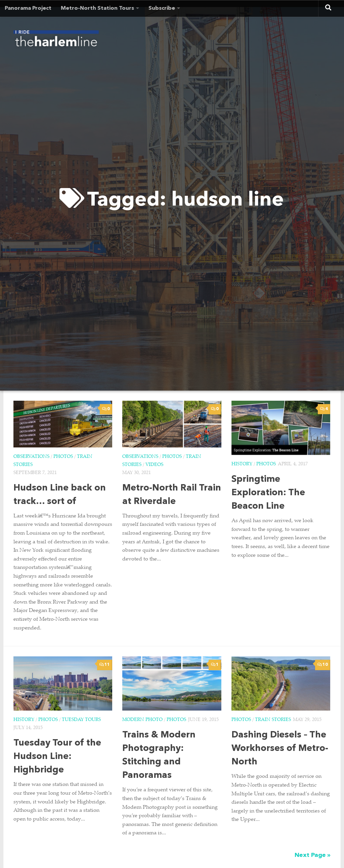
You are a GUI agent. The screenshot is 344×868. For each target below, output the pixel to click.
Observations (31, 457)
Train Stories (273, 720)
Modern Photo (142, 720)
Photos (63, 457)
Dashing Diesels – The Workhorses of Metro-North (280, 749)
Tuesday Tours (81, 720)
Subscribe (162, 8)
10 (323, 665)
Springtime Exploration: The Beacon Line (268, 493)
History (242, 464)
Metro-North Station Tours (97, 8)
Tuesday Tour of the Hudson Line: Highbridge (57, 757)
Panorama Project (28, 8)
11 (105, 665)
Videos (154, 465)
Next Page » (313, 855)
